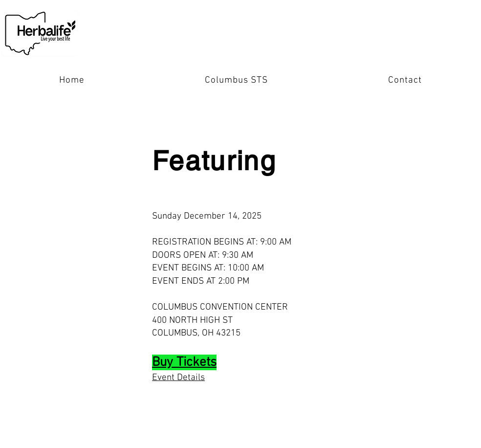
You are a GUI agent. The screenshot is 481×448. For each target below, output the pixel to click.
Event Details (178, 378)
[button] (236, 80)
